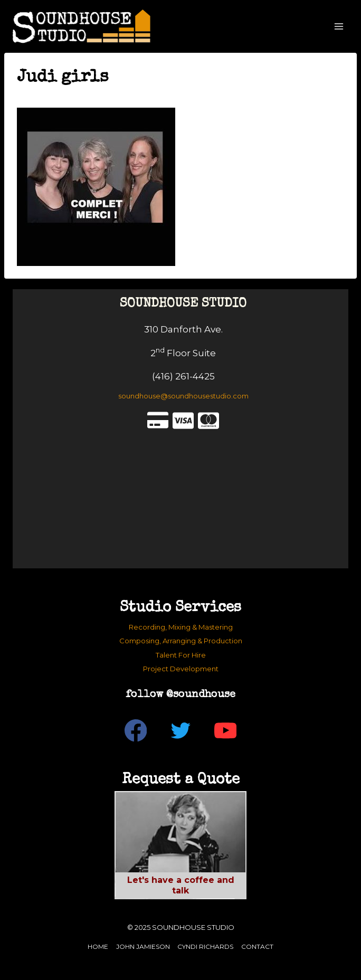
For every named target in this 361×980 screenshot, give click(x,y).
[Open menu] (339, 26)
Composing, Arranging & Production (181, 641)
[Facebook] (136, 731)
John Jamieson (143, 946)
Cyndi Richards (205, 946)
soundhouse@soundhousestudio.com (183, 396)
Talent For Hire (181, 655)
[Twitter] (181, 731)
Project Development (181, 669)
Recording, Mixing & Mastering (181, 627)
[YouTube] (226, 731)
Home (98, 946)
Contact (257, 946)
